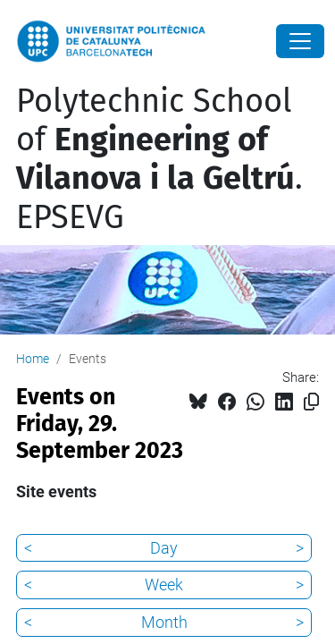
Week (164, 585)
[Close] (300, 41)
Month (164, 622)
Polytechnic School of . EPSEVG (159, 159)
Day (164, 548)
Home (33, 359)
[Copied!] (311, 402)
